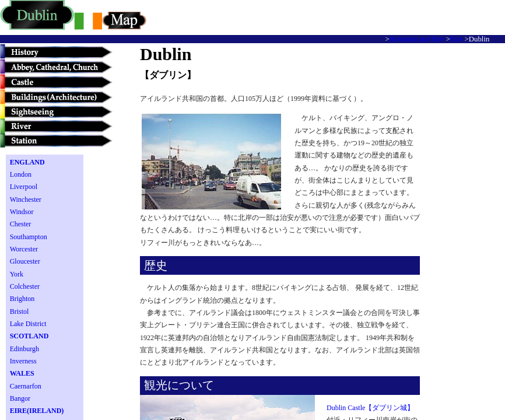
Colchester (25, 286)
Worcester (24, 249)
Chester (21, 224)
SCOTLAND (29, 336)
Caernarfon (26, 386)
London (21, 174)
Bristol (20, 311)
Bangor (20, 398)
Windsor (22, 212)
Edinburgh (24, 349)
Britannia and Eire (417, 39)
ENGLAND (27, 162)
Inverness (23, 361)
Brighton (22, 299)
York (17, 274)
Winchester (26, 199)
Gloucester (25, 261)
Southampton (29, 237)
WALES (22, 373)
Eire (456, 39)
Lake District (28, 324)
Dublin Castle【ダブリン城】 (370, 408)
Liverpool (24, 187)
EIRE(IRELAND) (37, 411)
